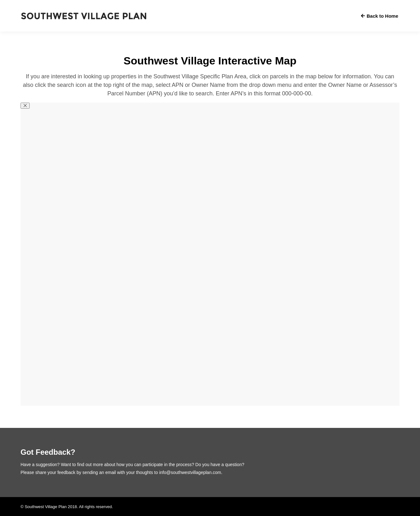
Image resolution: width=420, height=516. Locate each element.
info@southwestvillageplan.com (190, 472)
